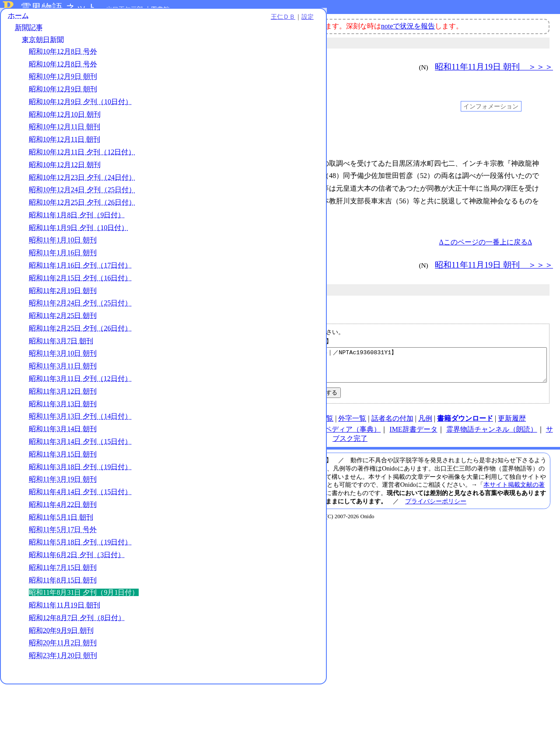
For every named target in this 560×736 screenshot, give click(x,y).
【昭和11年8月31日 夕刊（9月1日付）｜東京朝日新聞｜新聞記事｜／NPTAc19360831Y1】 (351, 368)
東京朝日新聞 (43, 46)
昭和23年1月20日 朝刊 (63, 707)
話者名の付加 (392, 425)
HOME (184, 425)
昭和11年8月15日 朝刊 (63, 623)
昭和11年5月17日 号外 (63, 572)
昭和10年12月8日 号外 (63, 58)
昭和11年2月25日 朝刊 (63, 358)
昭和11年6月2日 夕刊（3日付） (77, 597)
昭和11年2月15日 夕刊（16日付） (80, 320)
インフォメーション (491, 106)
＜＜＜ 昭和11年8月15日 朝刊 (204, 67)
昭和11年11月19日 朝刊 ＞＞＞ (494, 67)
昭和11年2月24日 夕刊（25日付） (80, 346)
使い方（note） (223, 425)
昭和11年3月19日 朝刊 (63, 522)
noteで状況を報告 (408, 26)
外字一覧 (352, 425)
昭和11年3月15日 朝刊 (63, 497)
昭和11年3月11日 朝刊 (63, 409)
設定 (121, 23)
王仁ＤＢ (96, 23)
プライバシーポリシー (436, 508)
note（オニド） (221, 436)
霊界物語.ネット (59, 8)
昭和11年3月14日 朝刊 (63, 472)
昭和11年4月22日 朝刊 (63, 547)
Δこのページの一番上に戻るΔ (485, 242)
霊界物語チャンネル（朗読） (492, 436)
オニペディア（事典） (346, 436)
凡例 (425, 425)
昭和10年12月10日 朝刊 (65, 120)
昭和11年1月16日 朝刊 (63, 295)
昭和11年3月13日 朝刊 (63, 446)
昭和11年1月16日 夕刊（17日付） (80, 308)
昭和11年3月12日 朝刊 (63, 434)
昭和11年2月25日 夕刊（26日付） (80, 371)
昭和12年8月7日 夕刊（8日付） (77, 669)
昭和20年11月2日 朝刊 (63, 695)
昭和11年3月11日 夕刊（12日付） (80, 421)
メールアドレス (304, 341)
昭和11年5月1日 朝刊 (61, 560)
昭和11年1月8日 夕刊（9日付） (77, 257)
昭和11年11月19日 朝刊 (65, 657)
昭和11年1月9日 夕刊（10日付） (79, 270)
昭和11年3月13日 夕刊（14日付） (80, 459)
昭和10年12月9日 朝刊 (63, 83)
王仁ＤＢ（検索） (278, 436)
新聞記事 (29, 34)
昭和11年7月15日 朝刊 (63, 610)
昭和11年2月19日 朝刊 (63, 333)
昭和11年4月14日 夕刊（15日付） (80, 534)
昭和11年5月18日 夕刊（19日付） (80, 585)
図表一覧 (319, 425)
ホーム (18, 22)
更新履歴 (512, 425)
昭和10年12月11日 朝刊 (65, 133)
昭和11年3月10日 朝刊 (63, 396)
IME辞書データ (413, 436)
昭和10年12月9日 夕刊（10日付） (80, 108)
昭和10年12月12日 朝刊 (65, 180)
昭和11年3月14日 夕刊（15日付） (80, 484)
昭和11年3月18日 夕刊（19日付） (80, 509)
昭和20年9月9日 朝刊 (61, 682)
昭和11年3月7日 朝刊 (61, 383)
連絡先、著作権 (276, 425)
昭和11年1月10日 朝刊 (63, 283)
